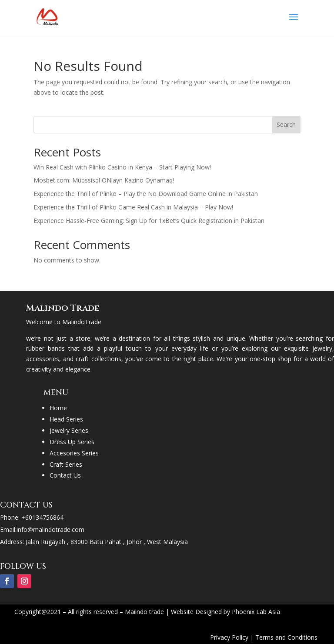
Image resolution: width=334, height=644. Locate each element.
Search (286, 124)
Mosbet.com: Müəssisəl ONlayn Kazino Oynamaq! (104, 180)
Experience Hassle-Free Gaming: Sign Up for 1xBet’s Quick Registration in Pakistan (149, 221)
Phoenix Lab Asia (256, 612)
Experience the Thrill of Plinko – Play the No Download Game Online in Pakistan (146, 194)
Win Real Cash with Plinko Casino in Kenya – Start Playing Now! (122, 167)
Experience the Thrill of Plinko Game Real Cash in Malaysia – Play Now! (133, 207)
